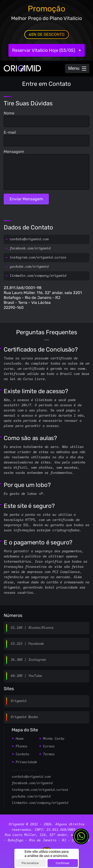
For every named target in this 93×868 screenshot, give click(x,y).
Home (19, 739)
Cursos (49, 746)
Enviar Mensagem (26, 199)
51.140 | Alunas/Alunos (32, 628)
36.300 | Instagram (28, 660)
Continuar (63, 863)
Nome (9, 113)
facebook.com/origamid (30, 248)
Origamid (18, 701)
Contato (22, 754)
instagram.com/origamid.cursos (38, 258)
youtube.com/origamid (29, 267)
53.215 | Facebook (27, 644)
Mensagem (14, 152)
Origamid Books (24, 717)
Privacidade (26, 762)
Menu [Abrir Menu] (74, 68)
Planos (21, 746)
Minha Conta (54, 739)
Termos (49, 754)
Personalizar (30, 863)
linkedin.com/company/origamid (38, 276)
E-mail (10, 132)
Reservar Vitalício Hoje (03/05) (44, 50)
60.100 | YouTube (26, 676)
